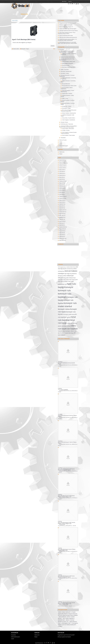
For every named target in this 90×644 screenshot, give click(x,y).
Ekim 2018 (61, 193)
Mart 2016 (61, 233)
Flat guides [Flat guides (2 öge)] (66, 278)
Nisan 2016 (62, 231)
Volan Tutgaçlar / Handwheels (69, 120)
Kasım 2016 (62, 221)
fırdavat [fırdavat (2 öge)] (71, 278)
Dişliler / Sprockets (65, 70)
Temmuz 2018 (62, 196)
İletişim (61, 154)
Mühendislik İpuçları (58, 14)
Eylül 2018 (61, 194)
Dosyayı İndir (68, 365)
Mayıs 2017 (62, 214)
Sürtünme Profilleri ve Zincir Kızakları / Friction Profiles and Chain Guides (68, 127)
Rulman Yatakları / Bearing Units (69, 113)
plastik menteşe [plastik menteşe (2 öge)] (62, 326)
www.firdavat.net (39, 643)
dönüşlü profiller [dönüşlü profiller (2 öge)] (62, 276)
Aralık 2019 (62, 173)
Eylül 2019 (61, 179)
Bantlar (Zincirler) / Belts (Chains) (68, 57)
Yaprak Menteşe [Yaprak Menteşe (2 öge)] (69, 333)
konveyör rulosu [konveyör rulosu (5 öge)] (64, 309)
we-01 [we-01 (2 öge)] (60, 333)
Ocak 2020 (62, 172)
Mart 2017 (61, 216)
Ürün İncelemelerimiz (36, 14)
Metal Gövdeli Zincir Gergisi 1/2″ (66, 27)
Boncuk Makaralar (66, 84)
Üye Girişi (64, 1)
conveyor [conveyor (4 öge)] (61, 273)
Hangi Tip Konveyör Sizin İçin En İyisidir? (68, 23)
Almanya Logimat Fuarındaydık (66, 25)
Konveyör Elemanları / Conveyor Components (67, 76)
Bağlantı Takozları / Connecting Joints (68, 81)
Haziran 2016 (62, 227)
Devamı (53, 46)
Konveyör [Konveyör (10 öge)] (69, 287)
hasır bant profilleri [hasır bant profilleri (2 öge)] (63, 281)
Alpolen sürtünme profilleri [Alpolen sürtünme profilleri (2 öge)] (70, 269)
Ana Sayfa (15, 14)
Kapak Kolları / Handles (67, 93)
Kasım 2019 (62, 175)
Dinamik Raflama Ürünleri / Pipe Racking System (67, 59)
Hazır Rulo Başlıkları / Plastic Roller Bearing (67, 91)
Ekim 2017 (61, 206)
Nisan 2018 (62, 202)
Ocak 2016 (62, 235)
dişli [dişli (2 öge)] (65, 274)
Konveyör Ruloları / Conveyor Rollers (68, 104)
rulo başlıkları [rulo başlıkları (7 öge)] (72, 329)
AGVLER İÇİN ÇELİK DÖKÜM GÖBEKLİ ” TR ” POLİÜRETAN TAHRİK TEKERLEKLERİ (67, 40)
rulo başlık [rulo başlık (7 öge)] (62, 329)
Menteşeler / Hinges (25, 49)
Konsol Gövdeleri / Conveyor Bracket (68, 101)
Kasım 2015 (62, 238)
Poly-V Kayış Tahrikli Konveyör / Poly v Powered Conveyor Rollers (67, 33)
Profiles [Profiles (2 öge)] (68, 326)
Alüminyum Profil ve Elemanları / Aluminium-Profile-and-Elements (67, 52)
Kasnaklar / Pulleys (65, 73)
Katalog (68, 14)
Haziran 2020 (62, 168)
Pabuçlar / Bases (64, 122)
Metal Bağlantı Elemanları (68, 63)
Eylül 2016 (61, 225)
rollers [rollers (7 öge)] (73, 326)
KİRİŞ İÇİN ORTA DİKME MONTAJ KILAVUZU (68, 37)
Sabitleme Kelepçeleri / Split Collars (67, 115)
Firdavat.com (24, 14)
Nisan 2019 (62, 185)
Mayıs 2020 (62, 170)
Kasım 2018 (62, 191)
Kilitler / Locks (65, 98)
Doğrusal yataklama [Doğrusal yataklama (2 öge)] (72, 274)
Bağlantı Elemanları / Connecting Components (68, 54)
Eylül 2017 (61, 208)
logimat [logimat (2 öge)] (68, 317)
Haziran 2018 (62, 198)
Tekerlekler (63, 138)
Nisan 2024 (62, 162)
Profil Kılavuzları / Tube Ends (67, 124)
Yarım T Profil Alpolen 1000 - (65, 623)
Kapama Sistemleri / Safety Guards (67, 96)
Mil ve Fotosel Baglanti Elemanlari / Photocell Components (69, 111)
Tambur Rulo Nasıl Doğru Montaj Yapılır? (68, 29)
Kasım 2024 (62, 160)
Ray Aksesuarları (66, 65)
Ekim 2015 (61, 240)
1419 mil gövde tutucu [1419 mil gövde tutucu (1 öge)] (62, 267)
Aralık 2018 (62, 189)
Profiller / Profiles (66, 130)
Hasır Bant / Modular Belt (66, 71)
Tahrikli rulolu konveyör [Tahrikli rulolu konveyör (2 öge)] (64, 331)
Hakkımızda (62, 152)
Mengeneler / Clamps (67, 106)
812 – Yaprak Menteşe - (72, 622)
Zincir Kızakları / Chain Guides (69, 135)
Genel (61, 142)
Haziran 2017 (62, 212)
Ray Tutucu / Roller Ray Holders (69, 67)
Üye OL (70, 1)
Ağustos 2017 (62, 210)
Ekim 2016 (61, 223)
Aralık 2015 (62, 237)
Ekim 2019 (61, 177)
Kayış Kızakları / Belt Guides (68, 129)
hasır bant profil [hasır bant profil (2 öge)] (73, 280)
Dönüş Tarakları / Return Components (67, 88)
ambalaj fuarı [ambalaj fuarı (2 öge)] (61, 271)
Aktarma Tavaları (63, 140)
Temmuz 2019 (62, 181)
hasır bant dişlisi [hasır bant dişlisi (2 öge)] (65, 280)
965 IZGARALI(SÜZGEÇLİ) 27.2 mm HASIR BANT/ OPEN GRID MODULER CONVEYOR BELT (67, 43)
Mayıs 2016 (62, 229)
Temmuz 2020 (62, 166)
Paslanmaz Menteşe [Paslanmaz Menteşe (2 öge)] (72, 323)
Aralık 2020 (62, 164)
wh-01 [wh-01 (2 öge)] (63, 333)
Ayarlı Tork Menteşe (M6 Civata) (24, 39)
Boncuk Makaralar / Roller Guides (69, 86)
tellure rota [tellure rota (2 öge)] (73, 331)
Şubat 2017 (62, 217)
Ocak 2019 (62, 187)
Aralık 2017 (62, 204)
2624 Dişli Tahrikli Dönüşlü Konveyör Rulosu (69, 31)
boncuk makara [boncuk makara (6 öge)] (71, 271)
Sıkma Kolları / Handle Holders (69, 118)
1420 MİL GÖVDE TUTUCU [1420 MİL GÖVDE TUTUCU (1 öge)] (71, 267)
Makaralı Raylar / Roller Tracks (69, 61)
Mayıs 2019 (62, 183)
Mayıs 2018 (62, 200)
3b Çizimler (47, 14)
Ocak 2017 (62, 219)
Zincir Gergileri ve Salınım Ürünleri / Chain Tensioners (69, 133)
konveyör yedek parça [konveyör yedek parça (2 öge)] (69, 314)
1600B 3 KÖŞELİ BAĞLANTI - (65, 612)
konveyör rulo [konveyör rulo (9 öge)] (64, 290)
